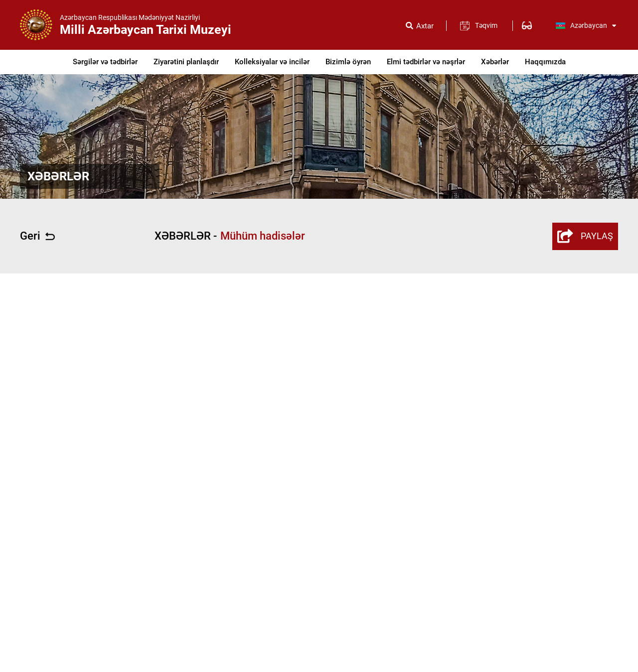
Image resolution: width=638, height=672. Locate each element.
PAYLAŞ (585, 236)
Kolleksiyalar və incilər (272, 62)
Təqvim (486, 25)
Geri (37, 236)
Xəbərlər (495, 62)
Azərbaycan (586, 25)
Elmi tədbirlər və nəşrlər (426, 62)
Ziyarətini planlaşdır (186, 62)
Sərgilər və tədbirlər (105, 62)
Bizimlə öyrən (348, 62)
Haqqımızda (545, 62)
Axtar (425, 26)
